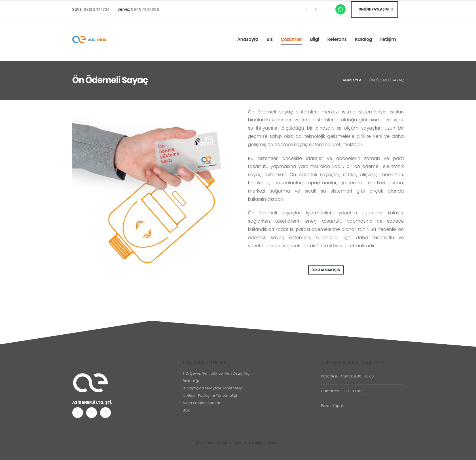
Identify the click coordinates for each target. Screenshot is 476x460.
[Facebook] (306, 9)
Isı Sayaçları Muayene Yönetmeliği (213, 388)
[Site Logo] (90, 40)
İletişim (388, 39)
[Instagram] (316, 9)
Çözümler (291, 39)
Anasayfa (248, 39)
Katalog (364, 39)
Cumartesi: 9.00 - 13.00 (341, 391)
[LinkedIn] (325, 9)
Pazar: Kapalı (332, 406)
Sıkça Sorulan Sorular (201, 403)
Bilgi (314, 39)
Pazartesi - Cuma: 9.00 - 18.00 (347, 376)
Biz (269, 39)
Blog (186, 410)
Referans (337, 39)
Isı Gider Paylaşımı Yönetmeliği (210, 395)
